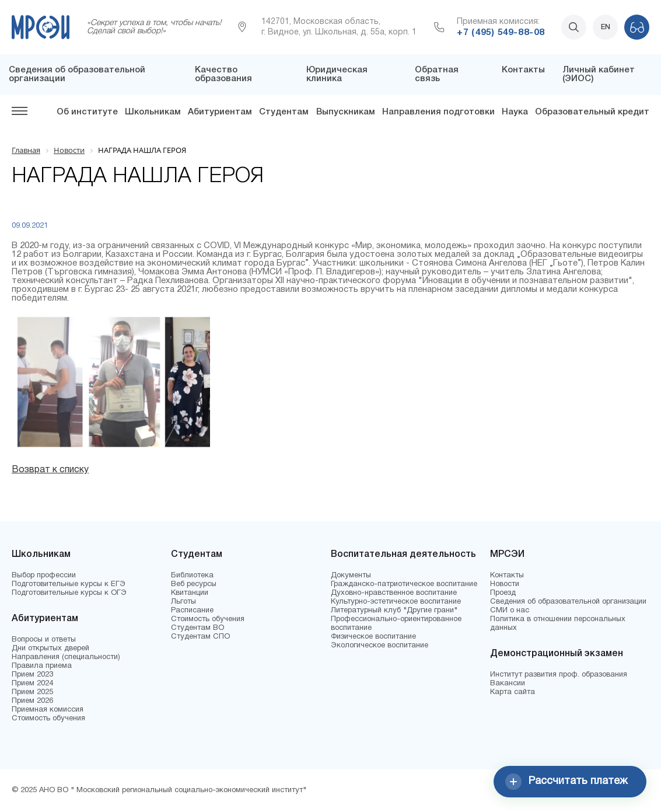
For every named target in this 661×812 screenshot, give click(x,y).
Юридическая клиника (337, 74)
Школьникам (153, 112)
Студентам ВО (197, 628)
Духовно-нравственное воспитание (394, 593)
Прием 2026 (32, 701)
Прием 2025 (32, 692)
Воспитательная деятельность (403, 555)
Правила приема (42, 666)
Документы (351, 576)
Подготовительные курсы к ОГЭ (69, 593)
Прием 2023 (32, 675)
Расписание (192, 611)
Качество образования (223, 74)
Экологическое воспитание (380, 646)
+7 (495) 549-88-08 (501, 33)
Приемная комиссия (48, 710)
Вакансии (508, 684)
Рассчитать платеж (566, 782)
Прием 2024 (32, 684)
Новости (505, 584)
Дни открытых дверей (50, 649)
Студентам (284, 112)
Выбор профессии (44, 576)
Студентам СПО (200, 637)
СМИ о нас (510, 611)
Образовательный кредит (592, 112)
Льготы (183, 602)
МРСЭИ (507, 555)
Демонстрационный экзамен (557, 654)
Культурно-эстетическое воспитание (396, 602)
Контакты (523, 70)
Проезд (503, 593)
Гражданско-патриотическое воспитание (404, 584)
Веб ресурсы (194, 584)
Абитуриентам (220, 112)
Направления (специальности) (66, 657)
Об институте (87, 112)
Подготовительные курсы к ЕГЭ (69, 584)
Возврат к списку (50, 470)
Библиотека (192, 576)
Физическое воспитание (373, 637)
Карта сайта (513, 692)
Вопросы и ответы (44, 640)
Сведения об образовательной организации (568, 602)
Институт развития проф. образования (559, 675)
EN (606, 27)
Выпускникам (346, 112)
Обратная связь (437, 74)
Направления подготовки (438, 112)
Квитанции (190, 593)
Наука (515, 112)
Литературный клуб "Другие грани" (394, 611)
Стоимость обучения (48, 719)
